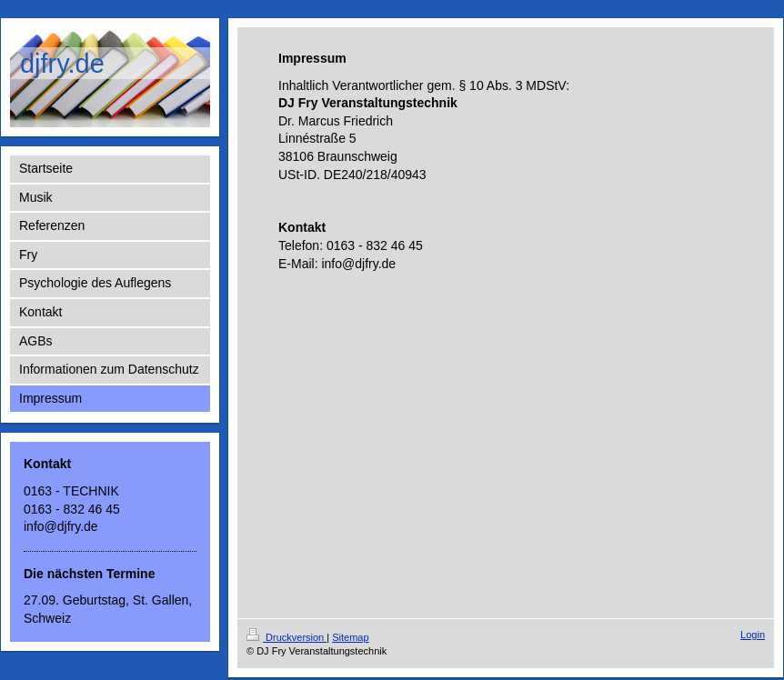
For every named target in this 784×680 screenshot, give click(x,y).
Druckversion (286, 637)
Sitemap (350, 637)
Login (753, 635)
